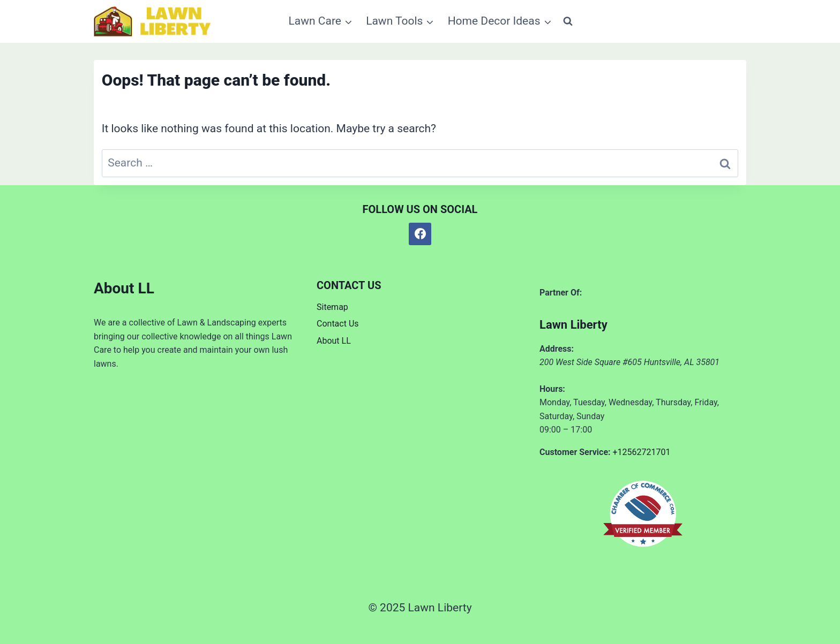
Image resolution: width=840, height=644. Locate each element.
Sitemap (332, 307)
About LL (334, 341)
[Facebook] (420, 234)
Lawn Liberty (573, 325)
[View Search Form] (568, 21)
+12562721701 (642, 452)
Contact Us (338, 324)
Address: (557, 349)
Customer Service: (575, 452)
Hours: (552, 389)
